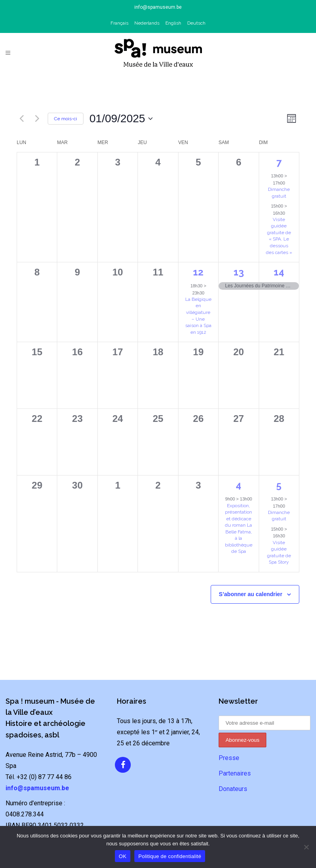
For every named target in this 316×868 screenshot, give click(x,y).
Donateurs (233, 789)
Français (119, 23)
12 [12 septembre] (198, 272)
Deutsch (196, 23)
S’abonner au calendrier (251, 594)
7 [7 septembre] (279, 162)
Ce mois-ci (66, 119)
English (173, 23)
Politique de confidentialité (170, 856)
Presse (229, 758)
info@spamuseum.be (158, 7)
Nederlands (147, 23)
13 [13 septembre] (239, 272)
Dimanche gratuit (279, 516)
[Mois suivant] (37, 119)
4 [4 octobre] (238, 485)
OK (123, 856)
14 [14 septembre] (279, 272)
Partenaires (235, 773)
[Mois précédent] (21, 119)
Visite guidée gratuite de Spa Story (279, 552)
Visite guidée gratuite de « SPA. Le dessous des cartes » (279, 236)
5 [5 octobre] (279, 485)
